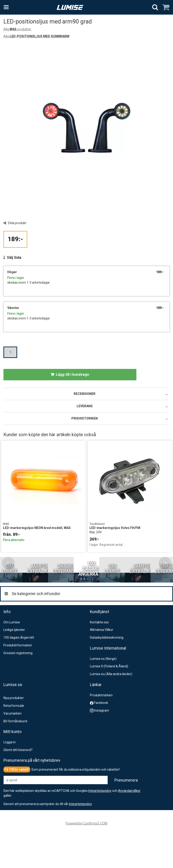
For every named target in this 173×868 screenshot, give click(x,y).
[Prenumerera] (126, 815)
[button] (80, 839)
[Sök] (155, 7)
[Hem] (70, 7)
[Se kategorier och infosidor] (8, 7)
